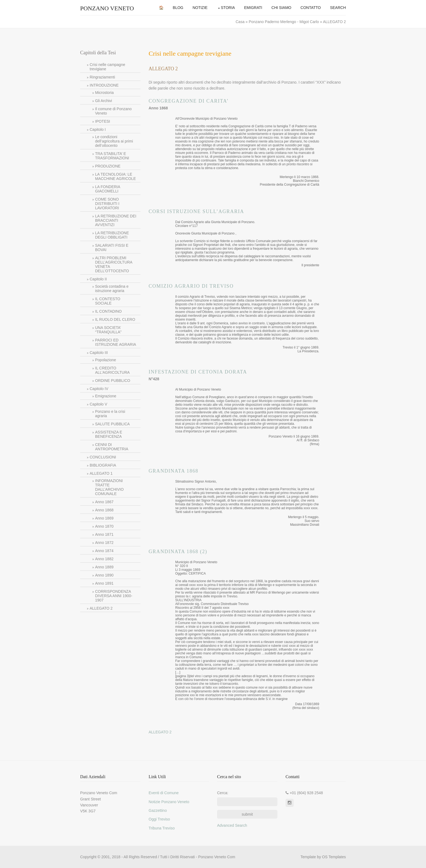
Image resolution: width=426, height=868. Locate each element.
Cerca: (223, 793)
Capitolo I (98, 129)
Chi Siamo (281, 8)
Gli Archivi (104, 101)
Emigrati (253, 8)
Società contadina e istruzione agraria (112, 289)
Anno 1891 (104, 583)
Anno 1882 (104, 559)
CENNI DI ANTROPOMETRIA (112, 447)
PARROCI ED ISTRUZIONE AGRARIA (116, 342)
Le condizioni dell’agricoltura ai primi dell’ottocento (114, 141)
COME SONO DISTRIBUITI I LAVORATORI (107, 204)
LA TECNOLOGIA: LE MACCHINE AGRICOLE (115, 176)
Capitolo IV (99, 389)
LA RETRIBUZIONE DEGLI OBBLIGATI (112, 235)
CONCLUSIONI (103, 457)
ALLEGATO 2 (101, 608)
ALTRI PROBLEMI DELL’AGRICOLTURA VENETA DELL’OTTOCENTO (114, 264)
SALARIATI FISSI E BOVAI (112, 248)
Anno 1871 (104, 534)
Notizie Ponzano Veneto (169, 802)
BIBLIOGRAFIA (103, 465)
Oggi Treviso (159, 819)
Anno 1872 (104, 543)
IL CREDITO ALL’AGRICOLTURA (112, 370)
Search (338, 8)
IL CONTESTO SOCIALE (108, 301)
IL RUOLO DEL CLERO (115, 319)
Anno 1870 (104, 526)
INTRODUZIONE (104, 85)
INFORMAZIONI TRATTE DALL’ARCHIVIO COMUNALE (109, 487)
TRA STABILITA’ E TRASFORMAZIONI (112, 156)
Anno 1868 (104, 510)
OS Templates (334, 857)
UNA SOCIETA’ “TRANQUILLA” (108, 330)
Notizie (200, 8)
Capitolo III (99, 353)
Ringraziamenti (102, 77)
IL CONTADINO (108, 311)
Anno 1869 (104, 518)
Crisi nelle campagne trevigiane (107, 67)
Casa (241, 22)
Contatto (311, 8)
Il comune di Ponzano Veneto (113, 111)
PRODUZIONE (108, 166)
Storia (228, 8)
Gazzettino (158, 810)
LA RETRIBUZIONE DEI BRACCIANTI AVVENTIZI (116, 220)
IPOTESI (103, 121)
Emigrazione (106, 396)
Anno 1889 (104, 567)
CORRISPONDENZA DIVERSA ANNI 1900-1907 (114, 596)
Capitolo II (98, 279)
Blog (178, 8)
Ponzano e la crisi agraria (110, 414)
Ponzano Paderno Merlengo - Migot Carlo (284, 22)
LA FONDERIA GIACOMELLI (108, 189)
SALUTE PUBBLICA (112, 424)
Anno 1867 (104, 502)
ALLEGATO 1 (101, 473)
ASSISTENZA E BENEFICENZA (109, 434)
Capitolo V (98, 404)
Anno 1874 (104, 551)
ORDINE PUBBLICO (113, 381)
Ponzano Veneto (107, 8)
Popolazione (106, 360)
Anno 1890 (104, 575)
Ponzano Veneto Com (217, 857)
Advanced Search (232, 825)
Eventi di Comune (164, 793)
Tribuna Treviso (162, 828)
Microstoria (104, 93)
